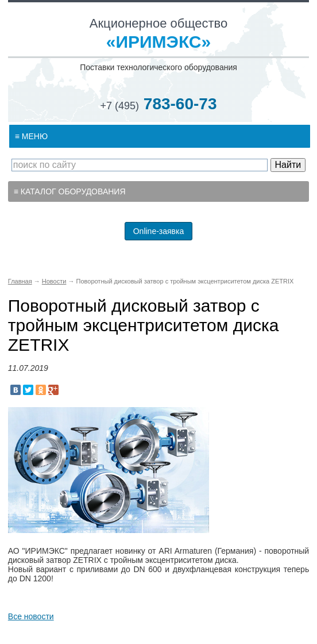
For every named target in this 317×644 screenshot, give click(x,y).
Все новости (31, 616)
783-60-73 (159, 104)
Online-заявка (159, 231)
